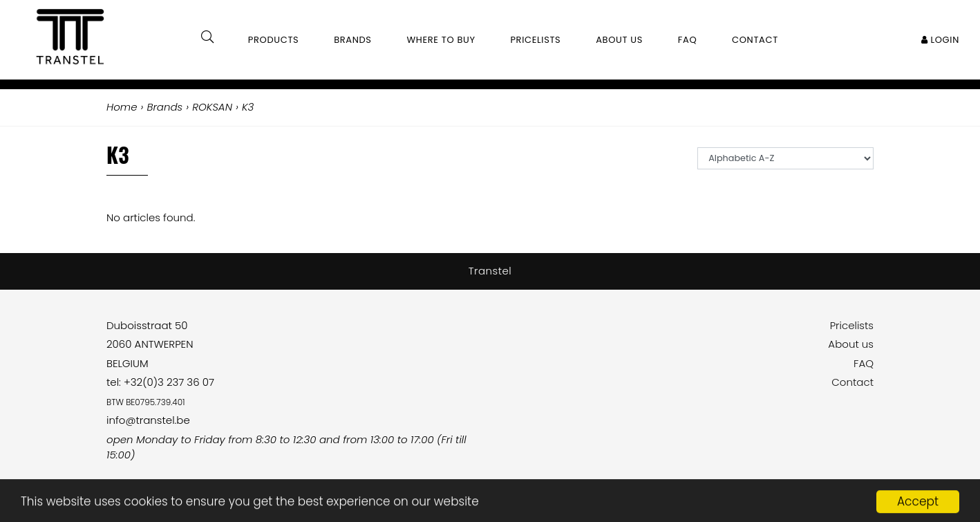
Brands (353, 40)
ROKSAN (212, 107)
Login (940, 40)
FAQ (864, 363)
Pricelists (852, 325)
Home (122, 107)
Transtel (490, 271)
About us (851, 344)
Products (274, 40)
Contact (852, 382)
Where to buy (441, 40)
